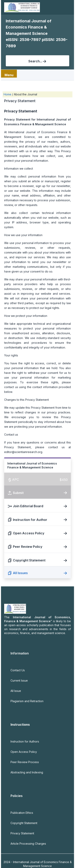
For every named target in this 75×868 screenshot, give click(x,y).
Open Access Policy (24, 752)
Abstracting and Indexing (27, 772)
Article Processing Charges (28, 844)
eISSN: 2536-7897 (24, 40)
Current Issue (19, 680)
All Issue (16, 691)
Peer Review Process (25, 762)
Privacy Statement (22, 833)
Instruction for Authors (25, 741)
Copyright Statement (24, 823)
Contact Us (18, 670)
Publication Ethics (22, 813)
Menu (9, 75)
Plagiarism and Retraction (27, 701)
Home (8, 94)
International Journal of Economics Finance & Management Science (29, 27)
